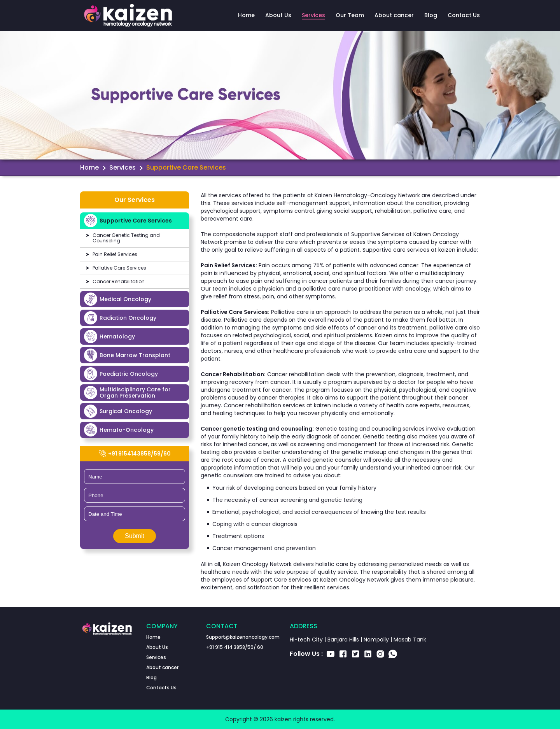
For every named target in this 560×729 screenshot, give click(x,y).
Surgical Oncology (118, 411)
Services (313, 15)
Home (246, 15)
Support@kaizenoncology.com (243, 637)
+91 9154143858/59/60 (135, 454)
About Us (278, 15)
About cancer (394, 15)
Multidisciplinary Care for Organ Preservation (127, 393)
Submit (135, 536)
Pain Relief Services (115, 254)
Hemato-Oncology (119, 430)
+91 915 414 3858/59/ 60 (235, 647)
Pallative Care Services (119, 268)
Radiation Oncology (120, 318)
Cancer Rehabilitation (119, 281)
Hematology (109, 336)
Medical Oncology (118, 299)
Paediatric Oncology (121, 374)
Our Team (350, 15)
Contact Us (464, 15)
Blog (431, 15)
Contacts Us (161, 688)
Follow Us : (306, 654)
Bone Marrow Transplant (127, 355)
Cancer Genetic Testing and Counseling (126, 238)
